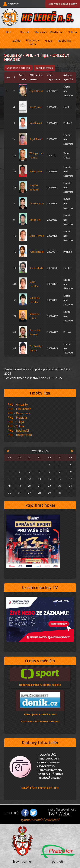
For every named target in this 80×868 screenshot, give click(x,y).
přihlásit (13, 4)
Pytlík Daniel (36, 252)
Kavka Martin (37, 268)
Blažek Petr (36, 171)
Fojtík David (36, 91)
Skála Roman (37, 236)
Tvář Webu (59, 814)
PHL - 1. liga (37, 55)
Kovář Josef (36, 107)
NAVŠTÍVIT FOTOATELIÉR (40, 788)
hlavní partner (23, 861)
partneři (57, 861)
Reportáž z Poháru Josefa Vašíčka (40, 685)
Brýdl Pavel (36, 139)
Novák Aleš (36, 123)
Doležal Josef (37, 203)
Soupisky (13, 55)
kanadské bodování (18, 68)
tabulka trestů (44, 68)
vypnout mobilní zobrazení (40, 820)
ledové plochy (63, 4)
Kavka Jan (35, 220)
